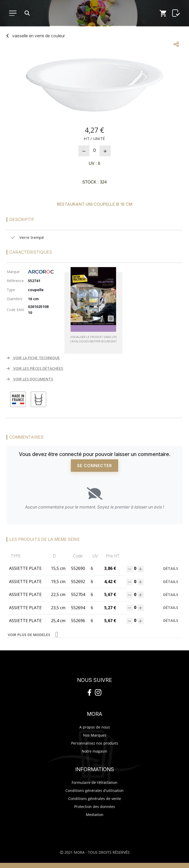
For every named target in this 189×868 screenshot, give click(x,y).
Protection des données (95, 807)
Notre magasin (94, 751)
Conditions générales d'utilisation (94, 790)
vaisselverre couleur (39, 36)
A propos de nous (95, 727)
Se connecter (94, 466)
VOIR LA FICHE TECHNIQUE (33, 358)
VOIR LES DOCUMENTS (30, 379)
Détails (171, 568)
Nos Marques (95, 735)
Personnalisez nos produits (95, 743)
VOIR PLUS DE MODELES (29, 635)
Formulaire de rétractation (94, 782)
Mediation (95, 815)
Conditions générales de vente (95, 799)
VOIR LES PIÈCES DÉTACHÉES (35, 368)
